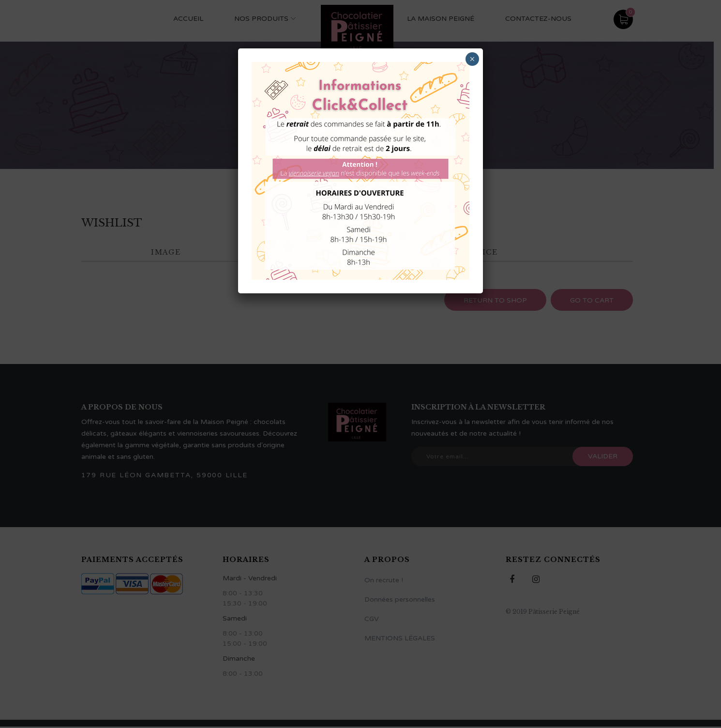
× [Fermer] (472, 59)
